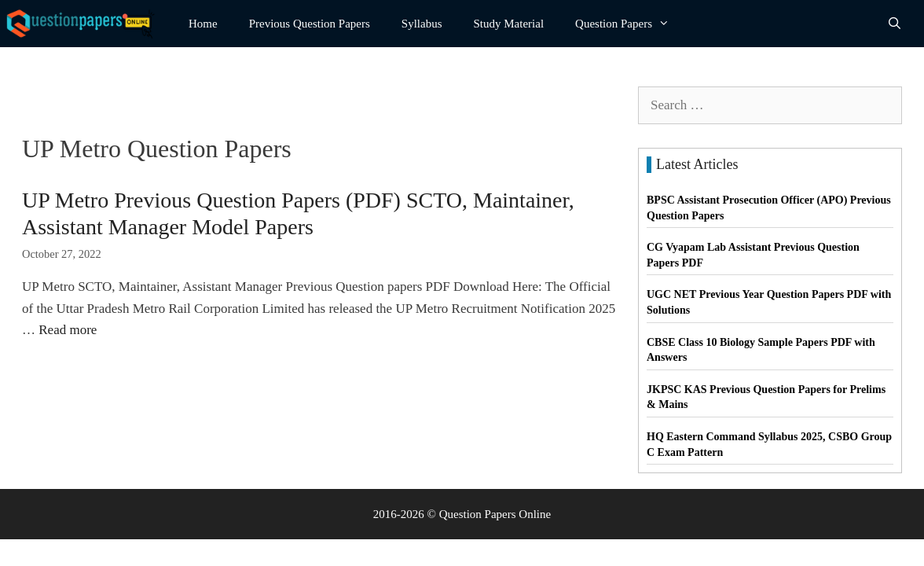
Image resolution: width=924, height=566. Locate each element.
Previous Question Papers (310, 24)
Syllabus (422, 24)
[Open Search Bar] (895, 24)
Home (203, 24)
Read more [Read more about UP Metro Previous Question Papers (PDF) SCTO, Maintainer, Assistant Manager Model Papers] (68, 330)
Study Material (509, 24)
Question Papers (630, 24)
